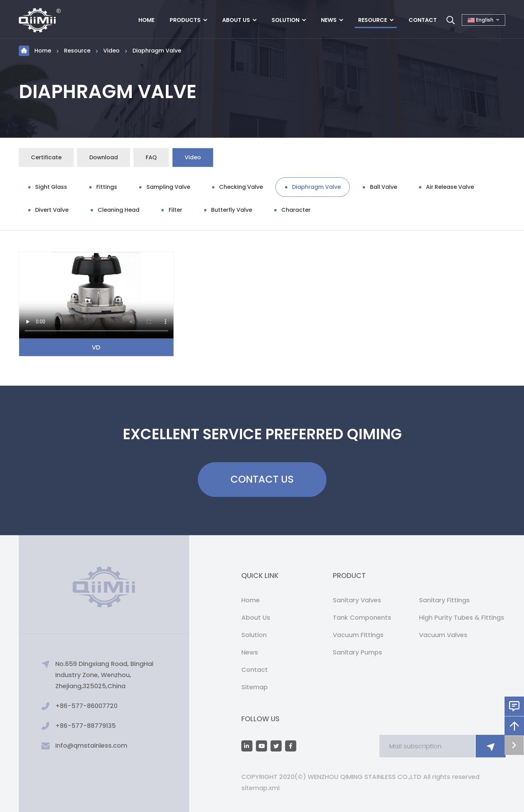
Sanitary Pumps (357, 652)
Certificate (46, 157)
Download (104, 157)
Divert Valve (52, 210)
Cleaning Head (119, 210)
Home (146, 20)
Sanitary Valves (357, 600)
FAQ (151, 157)
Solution (285, 20)
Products (185, 20)
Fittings (107, 187)
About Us (236, 20)
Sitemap (255, 687)
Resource (373, 20)
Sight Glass (51, 187)
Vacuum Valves (443, 635)
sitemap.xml (260, 788)
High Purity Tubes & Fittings (462, 617)
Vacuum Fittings (358, 635)
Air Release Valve (450, 187)
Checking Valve (241, 187)
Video (111, 51)
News (329, 20)
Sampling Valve (168, 187)
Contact (423, 20)
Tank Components (362, 617)
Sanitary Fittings (444, 600)
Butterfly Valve (232, 210)
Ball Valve (384, 187)
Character (296, 210)
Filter (175, 210)
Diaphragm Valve (157, 51)
